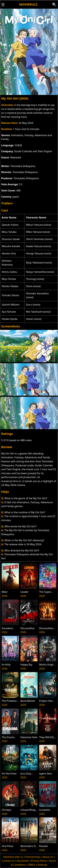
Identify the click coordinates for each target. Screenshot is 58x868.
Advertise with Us (13, 857)
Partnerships (33, 857)
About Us (48, 857)
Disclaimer (23, 861)
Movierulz (28, 4)
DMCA (32, 865)
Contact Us (8, 861)
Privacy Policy (39, 861)
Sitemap (42, 865)
